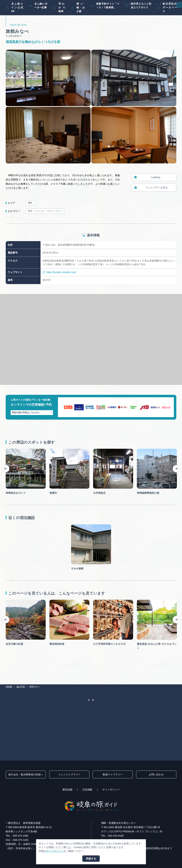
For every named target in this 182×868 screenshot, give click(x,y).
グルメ (141, 11)
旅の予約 (156, 11)
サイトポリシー (111, 790)
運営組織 (67, 790)
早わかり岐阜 (59, 22)
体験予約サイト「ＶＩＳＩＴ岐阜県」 (105, 20)
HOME (9, 687)
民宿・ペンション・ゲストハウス (45, 226)
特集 (71, 11)
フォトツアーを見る (151, 203)
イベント (127, 11)
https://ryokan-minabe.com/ (59, 287)
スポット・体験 (108, 11)
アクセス (171, 11)
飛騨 (32, 218)
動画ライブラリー (113, 774)
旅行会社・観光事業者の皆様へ (138, 4)
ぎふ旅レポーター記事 (38, 20)
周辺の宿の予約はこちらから (32, 428)
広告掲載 (87, 790)
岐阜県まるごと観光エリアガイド (139, 20)
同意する (91, 859)
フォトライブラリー (69, 774)
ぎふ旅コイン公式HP (15, 22)
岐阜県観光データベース (167, 22)
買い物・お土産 (78, 22)
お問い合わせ (156, 774)
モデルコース (87, 11)
